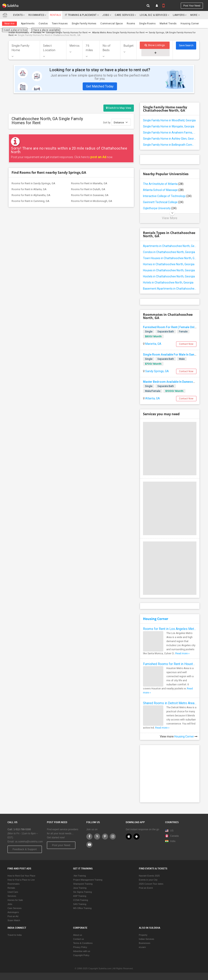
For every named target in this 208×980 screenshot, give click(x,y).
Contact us (79, 939)
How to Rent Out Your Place (21, 876)
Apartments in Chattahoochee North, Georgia (170, 246)
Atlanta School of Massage (163, 190)
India (170, 841)
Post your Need (61, 845)
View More (170, 218)
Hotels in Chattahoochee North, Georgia (168, 282)
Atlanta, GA (152, 398)
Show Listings (155, 45)
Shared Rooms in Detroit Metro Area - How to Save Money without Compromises (170, 703)
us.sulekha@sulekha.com (29, 842)
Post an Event (146, 888)
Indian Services (147, 939)
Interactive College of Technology (167, 196)
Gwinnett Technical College (163, 202)
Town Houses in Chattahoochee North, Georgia (170, 258)
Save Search (186, 45)
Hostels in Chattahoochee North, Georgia (169, 276)
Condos (43, 24)
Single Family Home (21, 48)
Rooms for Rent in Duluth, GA (88, 189)
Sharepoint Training (83, 884)
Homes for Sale (15, 900)
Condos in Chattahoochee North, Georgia (169, 252)
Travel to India (15, 935)
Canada (172, 836)
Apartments (28, 24)
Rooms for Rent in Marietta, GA (89, 183)
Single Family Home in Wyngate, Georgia (169, 126)
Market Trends (168, 24)
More (195, 15)
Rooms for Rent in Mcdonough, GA (92, 201)
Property (143, 935)
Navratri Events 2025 (149, 876)
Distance (121, 122)
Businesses (145, 943)
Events (18, 15)
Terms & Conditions (83, 943)
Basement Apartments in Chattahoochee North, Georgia (170, 289)
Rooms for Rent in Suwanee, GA (90, 195)
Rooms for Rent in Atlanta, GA (29, 189)
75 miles (89, 48)
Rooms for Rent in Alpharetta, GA (31, 195)
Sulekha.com (6, 16)
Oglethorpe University (160, 208)
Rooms (131, 24)
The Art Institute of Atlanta (163, 184)
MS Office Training (82, 908)
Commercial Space (112, 24)
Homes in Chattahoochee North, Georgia (169, 264)
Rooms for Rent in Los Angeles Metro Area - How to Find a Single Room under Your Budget (170, 629)
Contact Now (186, 344)
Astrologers (13, 912)
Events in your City (148, 880)
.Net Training (79, 876)
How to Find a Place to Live (21, 880)
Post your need (192, 6)
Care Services (124, 15)
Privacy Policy (80, 947)
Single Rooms (147, 24)
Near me (9, 24)
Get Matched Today (100, 86)
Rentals (55, 15)
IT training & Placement (81, 15)
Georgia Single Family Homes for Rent (66, 33)
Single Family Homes (84, 24)
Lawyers (179, 15)
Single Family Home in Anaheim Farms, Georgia (170, 133)
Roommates (36, 15)
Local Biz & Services (153, 15)
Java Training (80, 888)
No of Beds (107, 48)
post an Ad (98, 157)
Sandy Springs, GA (157, 371)
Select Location (49, 48)
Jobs (106, 15)
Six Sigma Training (82, 892)
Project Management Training (88, 880)
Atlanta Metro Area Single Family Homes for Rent (118, 33)
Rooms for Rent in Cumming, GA (30, 201)
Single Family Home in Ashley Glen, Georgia (170, 139)
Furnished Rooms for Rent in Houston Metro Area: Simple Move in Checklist (170, 664)
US (169, 831)
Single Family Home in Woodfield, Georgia (169, 120)
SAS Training (80, 904)
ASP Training (80, 896)
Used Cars (13, 892)
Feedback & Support (25, 849)
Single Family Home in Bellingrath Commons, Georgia (170, 145)
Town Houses (60, 24)
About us (77, 935)
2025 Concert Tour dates (151, 884)
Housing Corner (190, 24)
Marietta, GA (153, 344)
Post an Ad (13, 916)
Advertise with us (82, 951)
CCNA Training (81, 900)
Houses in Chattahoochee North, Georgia (169, 270)
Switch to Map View (119, 108)
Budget (129, 46)
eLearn (142, 947)
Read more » (182, 653)
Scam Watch (14, 920)
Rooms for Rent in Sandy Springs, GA (33, 183)
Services (12, 896)
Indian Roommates (19, 33)
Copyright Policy (81, 955)
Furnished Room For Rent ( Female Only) (170, 327)
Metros (75, 46)
